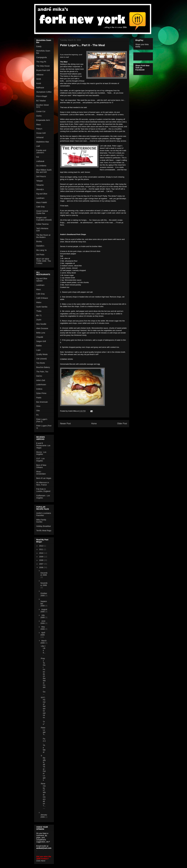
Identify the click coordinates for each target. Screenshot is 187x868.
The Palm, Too (42, 372)
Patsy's (39, 129)
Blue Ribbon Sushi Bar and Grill (44, 171)
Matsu (39, 302)
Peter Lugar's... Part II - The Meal (43, 740)
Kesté (39, 83)
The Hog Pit (41, 62)
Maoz (39, 124)
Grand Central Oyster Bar (42, 212)
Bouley (39, 241)
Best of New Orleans (41, 466)
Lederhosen (41, 385)
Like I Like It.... (43, 650)
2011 (41, 549)
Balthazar (40, 88)
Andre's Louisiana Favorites (44, 514)
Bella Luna (41, 333)
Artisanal (40, 137)
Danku (39, 116)
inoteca (39, 389)
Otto (38, 411)
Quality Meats (42, 354)
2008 (41, 560)
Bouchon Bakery (43, 367)
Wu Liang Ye (41, 250)
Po (37, 415)
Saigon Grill (41, 341)
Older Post (122, 424)
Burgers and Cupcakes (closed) (44, 219)
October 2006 (44, 594)
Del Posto (40, 255)
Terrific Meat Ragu (44, 531)
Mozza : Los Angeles (41, 453)
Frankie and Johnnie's (41, 151)
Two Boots (41, 363)
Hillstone (40, 75)
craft (38, 146)
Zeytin (39, 320)
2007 (41, 564)
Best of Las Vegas (44, 478)
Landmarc (40, 198)
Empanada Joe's (43, 120)
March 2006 (43, 642)
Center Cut (41, 111)
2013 (41, 546)
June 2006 (43, 622)
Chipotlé (40, 337)
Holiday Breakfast (44, 526)
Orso (38, 406)
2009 (41, 557)
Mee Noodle (41, 324)
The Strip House (43, 66)
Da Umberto (41, 166)
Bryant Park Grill (43, 70)
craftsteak (40, 161)
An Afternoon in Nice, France (43, 484)
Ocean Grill (41, 133)
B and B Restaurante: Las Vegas (43, 445)
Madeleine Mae (43, 142)
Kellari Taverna (42, 224)
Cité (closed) (42, 359)
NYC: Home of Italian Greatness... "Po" (43, 711)
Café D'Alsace (42, 298)
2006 (41, 567)
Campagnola (42, 57)
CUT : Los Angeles (41, 460)
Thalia (39, 311)
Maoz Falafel (42, 202)
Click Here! (41, 861)
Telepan (40, 181)
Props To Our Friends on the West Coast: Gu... (43, 676)
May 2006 (43, 628)
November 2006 (44, 584)
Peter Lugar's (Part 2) (42, 420)
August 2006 (44, 611)
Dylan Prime (41, 393)
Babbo (39, 346)
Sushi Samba (42, 307)
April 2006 (43, 634)
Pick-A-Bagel (42, 96)
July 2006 (43, 616)
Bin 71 (39, 315)
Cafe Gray (41, 207)
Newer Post (65, 424)
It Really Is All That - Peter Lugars (43, 768)
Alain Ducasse (42, 328)
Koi (38, 157)
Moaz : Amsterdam (41, 473)
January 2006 (44, 816)
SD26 (39, 79)
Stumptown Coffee (44, 92)
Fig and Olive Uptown (42, 280)
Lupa (38, 350)
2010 (41, 553)
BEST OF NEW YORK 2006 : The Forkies (44, 261)
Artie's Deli (41, 380)
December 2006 (44, 574)
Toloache (40, 185)
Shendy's (40, 189)
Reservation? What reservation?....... (43, 796)
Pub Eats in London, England (43, 490)
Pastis (39, 398)
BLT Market (41, 101)
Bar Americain (42, 402)
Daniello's (40, 246)
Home (94, 424)
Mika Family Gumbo (41, 521)
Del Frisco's (41, 176)
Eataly (39, 46)
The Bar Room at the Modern (43, 236)
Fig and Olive (42, 194)
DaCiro (39, 376)
